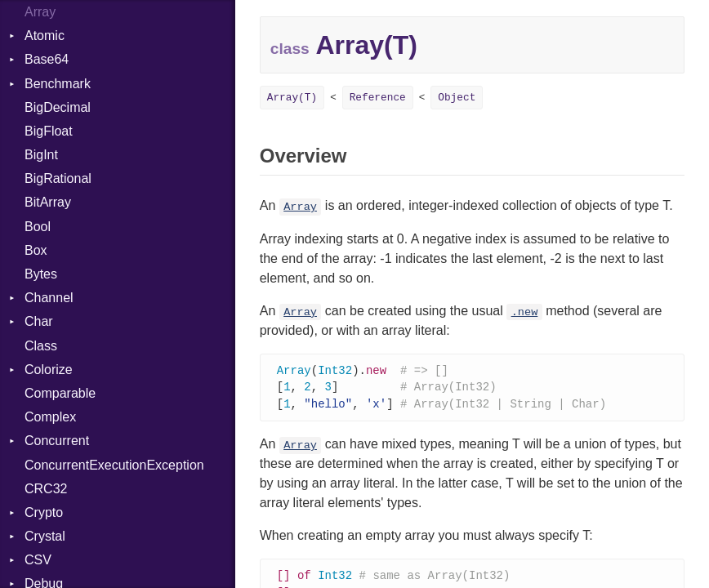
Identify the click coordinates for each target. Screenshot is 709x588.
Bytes (41, 274)
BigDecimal (58, 107)
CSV (38, 560)
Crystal (45, 536)
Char (39, 321)
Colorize (49, 370)
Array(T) (292, 98)
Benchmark (58, 84)
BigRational (58, 178)
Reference (378, 98)
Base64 (47, 59)
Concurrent (57, 441)
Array (300, 207)
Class (41, 346)
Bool (38, 227)
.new (525, 312)
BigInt (41, 155)
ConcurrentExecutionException (114, 465)
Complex (50, 417)
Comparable (60, 393)
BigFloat (49, 131)
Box (36, 250)
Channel (49, 298)
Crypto (44, 512)
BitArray (48, 202)
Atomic (45, 36)
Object (457, 98)
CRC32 (46, 489)
